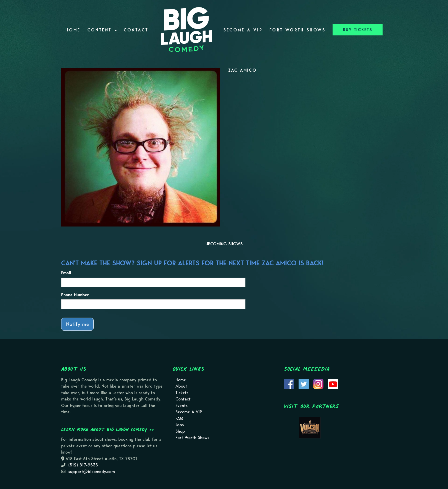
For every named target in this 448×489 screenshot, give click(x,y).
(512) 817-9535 (83, 465)
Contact (136, 30)
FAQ (179, 418)
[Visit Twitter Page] (304, 383)
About (181, 386)
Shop (180, 431)
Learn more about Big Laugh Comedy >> (108, 429)
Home (73, 30)
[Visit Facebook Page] (289, 383)
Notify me (77, 324)
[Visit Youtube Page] (333, 383)
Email (66, 273)
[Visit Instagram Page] (318, 383)
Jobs (180, 425)
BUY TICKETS (358, 30)
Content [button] (102, 30)
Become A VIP (243, 30)
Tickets (182, 393)
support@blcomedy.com (92, 472)
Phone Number (75, 295)
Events (181, 406)
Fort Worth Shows (298, 30)
